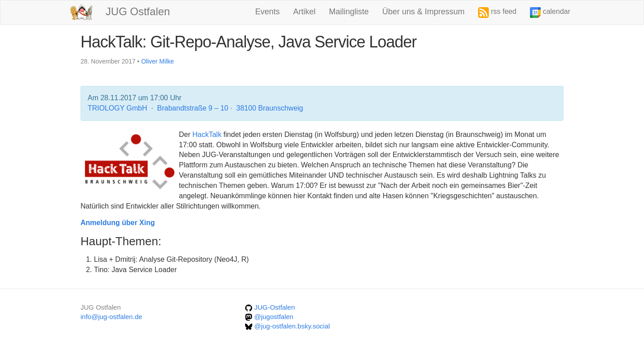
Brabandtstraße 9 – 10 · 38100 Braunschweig (230, 108)
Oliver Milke (158, 61)
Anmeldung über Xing (118, 223)
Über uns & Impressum (424, 12)
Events (268, 12)
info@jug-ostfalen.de (111, 317)
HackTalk (207, 134)
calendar (550, 13)
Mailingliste (349, 12)
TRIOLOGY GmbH (119, 108)
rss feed (497, 13)
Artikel (305, 12)
